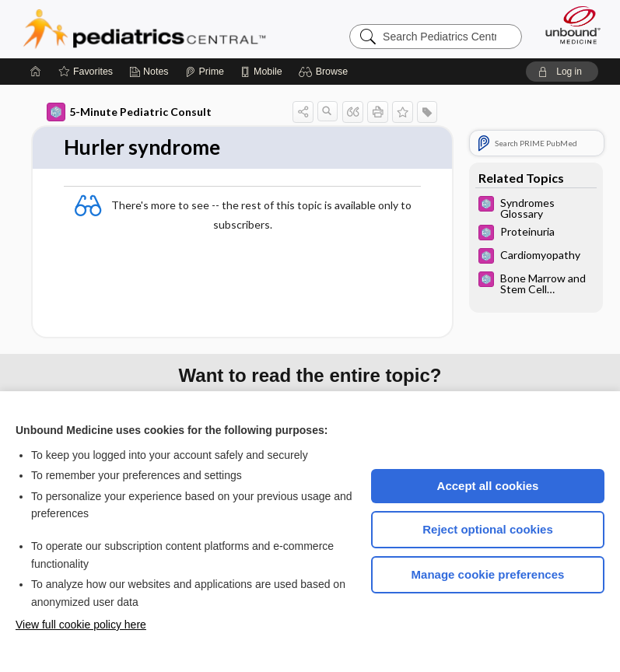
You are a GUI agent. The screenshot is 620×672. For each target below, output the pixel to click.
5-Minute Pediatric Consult (129, 112)
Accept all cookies (488, 486)
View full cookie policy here (81, 625)
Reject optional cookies (488, 529)
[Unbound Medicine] (568, 25)
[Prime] (205, 72)
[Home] (36, 72)
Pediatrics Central (144, 29)
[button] (326, 72)
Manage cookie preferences (488, 574)
